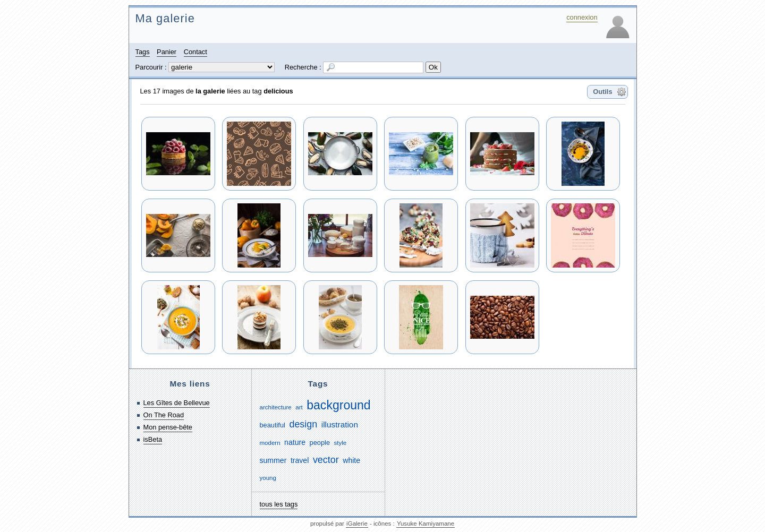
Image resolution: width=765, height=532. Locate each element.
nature (295, 442)
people (320, 443)
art (299, 407)
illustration (340, 424)
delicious (278, 91)
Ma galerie (165, 18)
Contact (195, 52)
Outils (602, 92)
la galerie (210, 91)
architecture (276, 407)
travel (300, 460)
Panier (167, 52)
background (338, 405)
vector (326, 460)
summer (273, 460)
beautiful (273, 425)
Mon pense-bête (168, 427)
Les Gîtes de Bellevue (177, 403)
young (268, 478)
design (303, 424)
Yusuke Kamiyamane (426, 524)
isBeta (153, 439)
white (351, 460)
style (341, 443)
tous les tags (279, 504)
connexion (582, 17)
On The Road (164, 415)
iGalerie (357, 524)
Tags (143, 52)
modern (270, 443)
